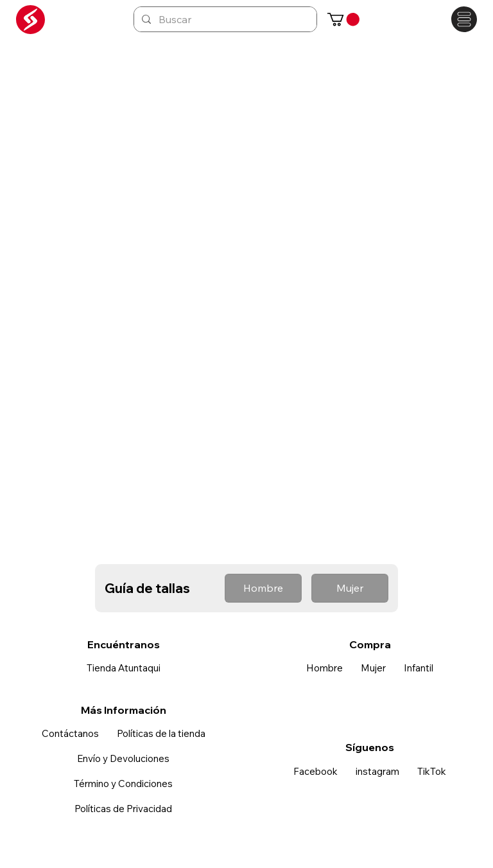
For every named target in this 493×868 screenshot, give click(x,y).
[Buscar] (224, 19)
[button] (343, 19)
